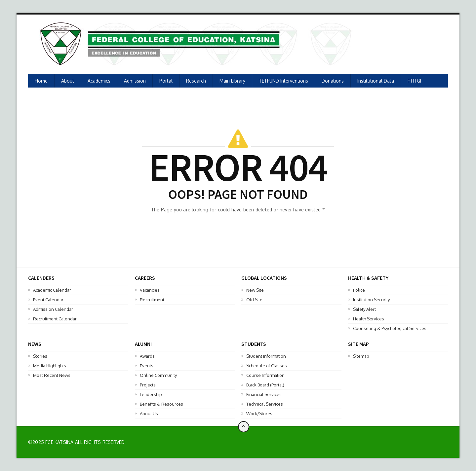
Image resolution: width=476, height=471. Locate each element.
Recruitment (152, 300)
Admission (135, 81)
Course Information (265, 375)
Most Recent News (52, 375)
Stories (40, 356)
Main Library (232, 81)
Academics (99, 81)
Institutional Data (376, 81)
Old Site (254, 300)
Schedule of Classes (267, 366)
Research (196, 81)
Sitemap (361, 356)
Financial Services (264, 394)
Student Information (266, 356)
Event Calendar (48, 300)
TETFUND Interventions (283, 81)
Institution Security (371, 300)
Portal (166, 81)
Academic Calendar (52, 290)
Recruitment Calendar (55, 319)
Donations (333, 81)
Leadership (151, 394)
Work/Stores (259, 414)
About (68, 81)
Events (147, 366)
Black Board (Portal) (265, 385)
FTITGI (414, 81)
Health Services (369, 319)
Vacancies (150, 290)
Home (41, 81)
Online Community (158, 375)
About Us (149, 414)
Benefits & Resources (161, 404)
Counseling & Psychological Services (390, 328)
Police (359, 290)
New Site (255, 290)
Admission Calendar (53, 309)
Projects (148, 385)
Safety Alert (364, 309)
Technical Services (265, 404)
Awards (147, 356)
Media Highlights (50, 366)
